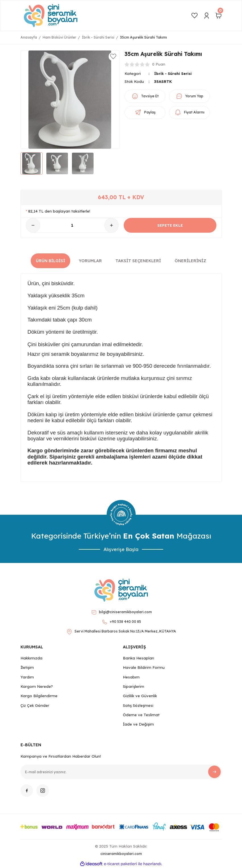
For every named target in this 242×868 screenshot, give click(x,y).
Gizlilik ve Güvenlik (140, 696)
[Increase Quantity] (111, 225)
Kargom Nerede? (37, 686)
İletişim (27, 667)
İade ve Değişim (138, 724)
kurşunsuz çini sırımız (166, 378)
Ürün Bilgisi (50, 261)
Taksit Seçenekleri (138, 261)
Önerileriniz (190, 261)
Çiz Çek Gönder (35, 705)
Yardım (27, 677)
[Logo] (51, 16)
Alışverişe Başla (121, 549)
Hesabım (131, 677)
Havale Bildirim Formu (144, 667)
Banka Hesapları (138, 658)
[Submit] (214, 772)
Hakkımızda (31, 658)
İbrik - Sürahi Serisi (174, 73)
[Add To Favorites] (113, 56)
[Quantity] (72, 225)
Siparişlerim (134, 686)
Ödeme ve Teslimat (141, 715)
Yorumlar (90, 261)
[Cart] (218, 16)
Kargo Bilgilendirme (39, 696)
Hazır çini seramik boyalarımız (63, 354)
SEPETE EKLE (170, 225)
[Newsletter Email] (121, 772)
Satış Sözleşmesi (138, 705)
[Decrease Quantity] (33, 225)
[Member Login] (206, 16)
